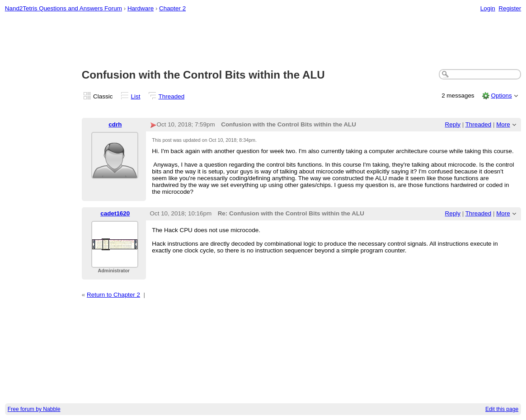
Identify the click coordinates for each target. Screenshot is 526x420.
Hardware (141, 8)
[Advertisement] (263, 41)
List (136, 96)
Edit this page (502, 409)
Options (501, 96)
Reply (453, 124)
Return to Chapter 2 (113, 295)
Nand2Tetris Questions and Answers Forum (63, 8)
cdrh (115, 124)
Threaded (172, 96)
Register (510, 8)
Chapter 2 (172, 8)
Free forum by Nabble (34, 409)
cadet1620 (115, 213)
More (503, 124)
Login (488, 8)
